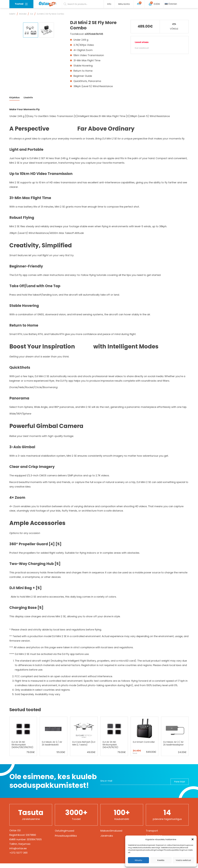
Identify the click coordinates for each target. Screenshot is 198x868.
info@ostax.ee (18, 853)
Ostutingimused (65, 835)
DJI (32, 14)
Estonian (171, 4)
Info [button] (109, 4)
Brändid (23, 14)
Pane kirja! (178, 786)
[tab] (14, 102)
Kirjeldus (14, 102)
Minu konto (124, 4)
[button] (193, 839)
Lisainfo (28, 102)
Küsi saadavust (142, 48)
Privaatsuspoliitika (66, 840)
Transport (152, 835)
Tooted (21, 4)
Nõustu (138, 860)
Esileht (12, 14)
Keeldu (161, 860)
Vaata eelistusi (183, 860)
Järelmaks (107, 840)
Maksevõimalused (111, 835)
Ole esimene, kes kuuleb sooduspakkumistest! (53, 786)
